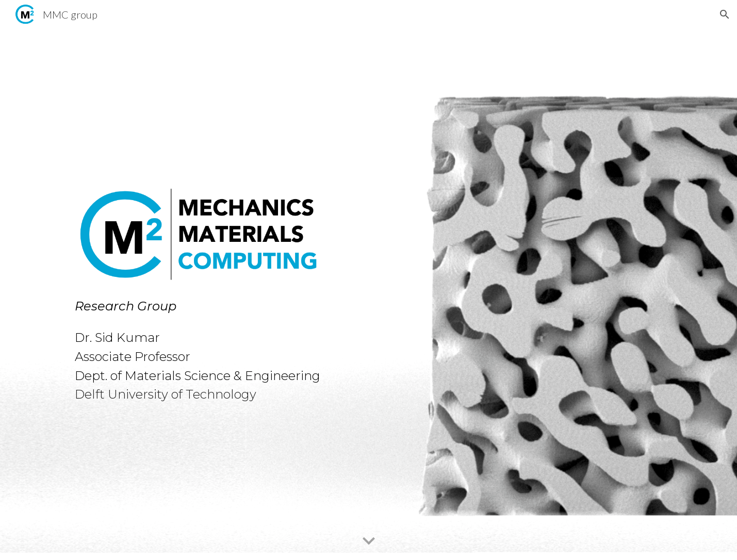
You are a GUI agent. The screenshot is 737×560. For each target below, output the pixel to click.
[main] (216, 348)
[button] (725, 14)
